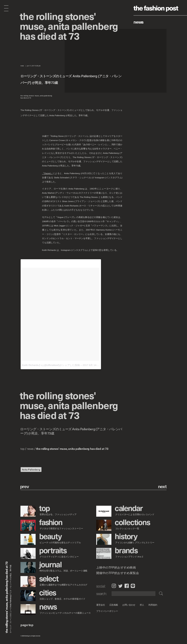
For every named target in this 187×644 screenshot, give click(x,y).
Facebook (127, 586)
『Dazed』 (47, 173)
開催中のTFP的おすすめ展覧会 (118, 573)
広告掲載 (114, 605)
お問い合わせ (129, 605)
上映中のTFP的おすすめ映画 (116, 568)
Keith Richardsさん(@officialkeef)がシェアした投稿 (51, 365)
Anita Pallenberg (31, 470)
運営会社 (101, 605)
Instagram (114, 586)
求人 (142, 605)
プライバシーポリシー (107, 611)
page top (27, 625)
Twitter (120, 586)
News (139, 22)
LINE (133, 586)
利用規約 (153, 605)
